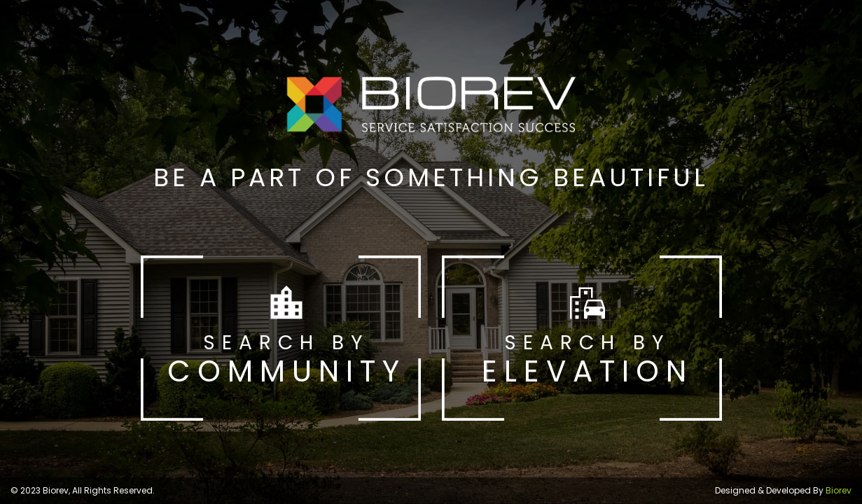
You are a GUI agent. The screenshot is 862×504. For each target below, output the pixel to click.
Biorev (839, 490)
